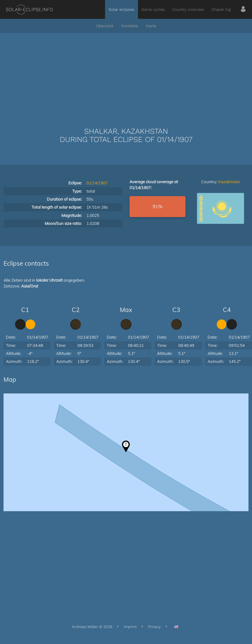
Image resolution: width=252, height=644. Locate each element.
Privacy (154, 627)
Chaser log (221, 9)
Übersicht (105, 26)
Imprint (130, 627)
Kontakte (130, 26)
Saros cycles (153, 9)
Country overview (188, 9)
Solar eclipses (122, 9)
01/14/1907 (97, 183)
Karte (151, 26)
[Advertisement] (126, 73)
